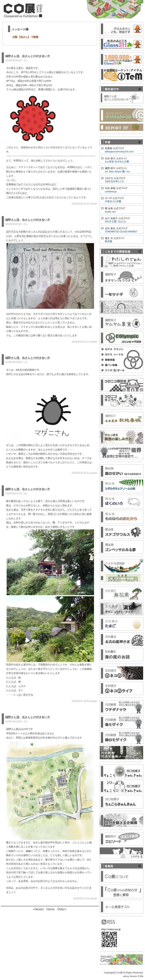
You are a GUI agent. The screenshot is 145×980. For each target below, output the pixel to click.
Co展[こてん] (26, 10)
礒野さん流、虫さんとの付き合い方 (28, 56)
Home (50, 909)
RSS (108, 922)
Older (62, 909)
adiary (126, 976)
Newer (38, 909)
